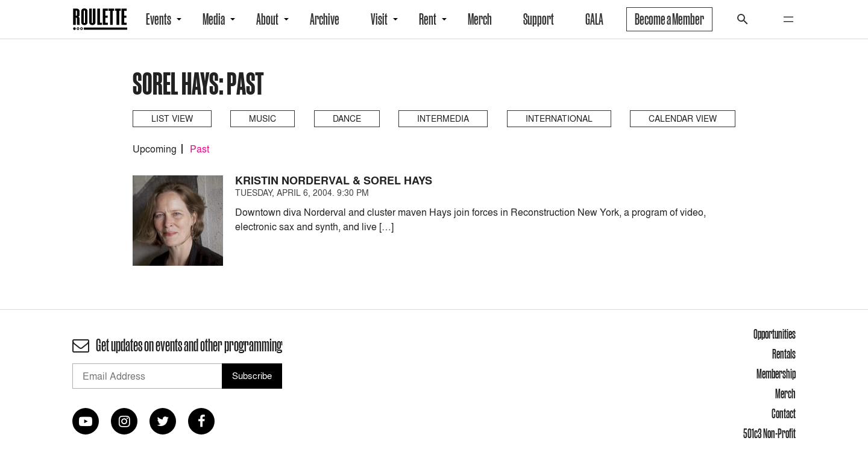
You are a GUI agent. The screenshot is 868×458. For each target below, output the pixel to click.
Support (539, 19)
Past (200, 149)
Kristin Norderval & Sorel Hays (334, 180)
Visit (379, 19)
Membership (776, 374)
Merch (480, 19)
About (267, 19)
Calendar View (683, 118)
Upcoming (155, 149)
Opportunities (775, 334)
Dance (347, 118)
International (559, 118)
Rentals (784, 354)
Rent (428, 19)
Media (214, 19)
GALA (594, 19)
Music (263, 118)
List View (172, 118)
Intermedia (443, 118)
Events (159, 19)
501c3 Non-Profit (769, 433)
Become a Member (669, 19)
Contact (784, 413)
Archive (325, 19)
